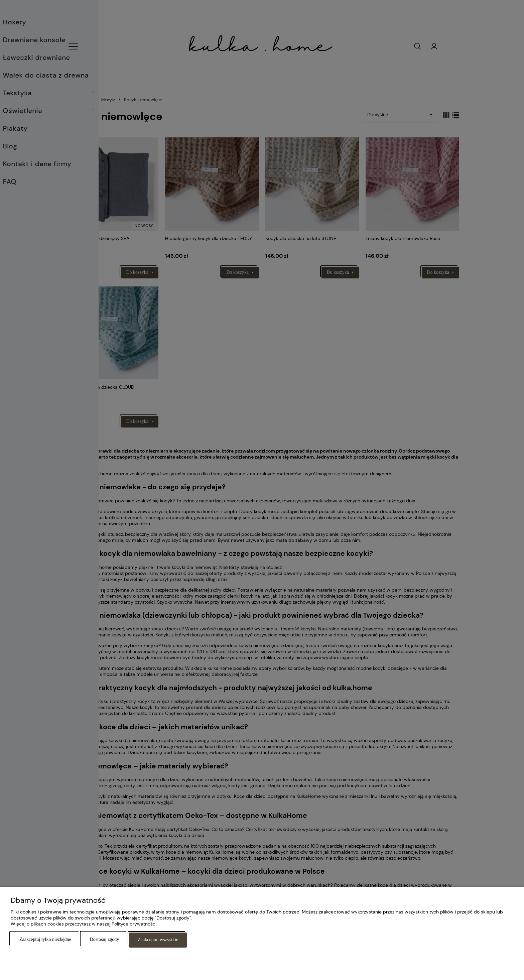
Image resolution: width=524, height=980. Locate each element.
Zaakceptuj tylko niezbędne (45, 940)
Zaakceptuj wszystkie (158, 940)
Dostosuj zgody (105, 940)
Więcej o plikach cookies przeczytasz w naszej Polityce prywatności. (84, 925)
